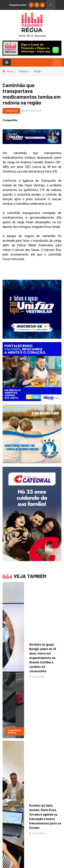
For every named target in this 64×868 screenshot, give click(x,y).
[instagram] (37, 5)
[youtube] (42, 5)
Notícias (24, 71)
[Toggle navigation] (7, 62)
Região (38, 71)
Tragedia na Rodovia (14, 731)
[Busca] (51, 5)
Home (10, 71)
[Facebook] (31, 5)
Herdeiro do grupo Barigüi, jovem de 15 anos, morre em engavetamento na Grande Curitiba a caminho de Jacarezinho (43, 658)
